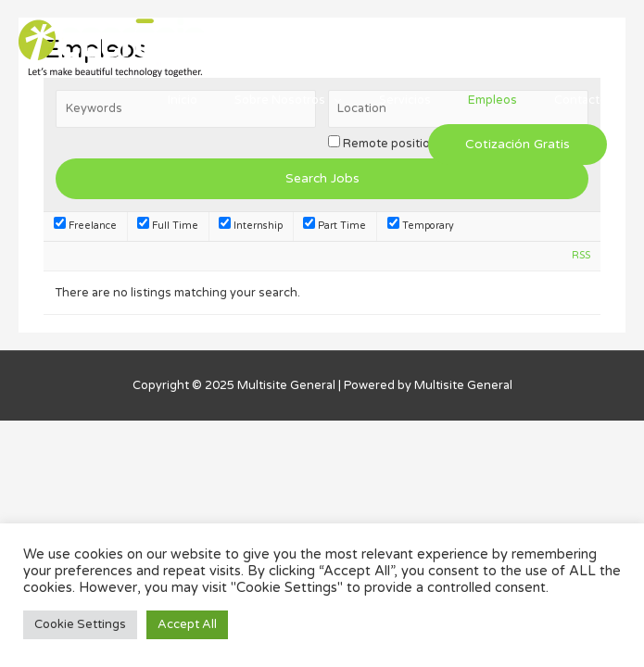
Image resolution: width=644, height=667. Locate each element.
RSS (581, 255)
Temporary (421, 226)
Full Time (168, 226)
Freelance (85, 226)
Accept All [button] (187, 624)
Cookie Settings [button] (80, 624)
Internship (251, 226)
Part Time (335, 226)
